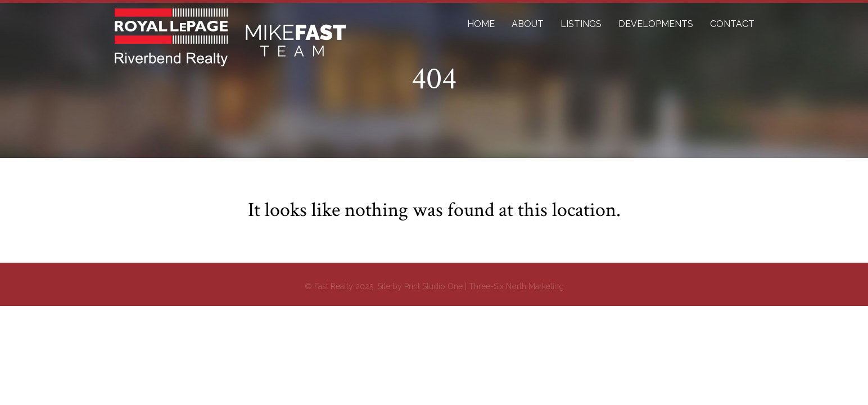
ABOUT (528, 24)
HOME (481, 24)
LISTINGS (581, 24)
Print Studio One (433, 286)
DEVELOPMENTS (656, 24)
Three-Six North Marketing (516, 286)
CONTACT (732, 24)
